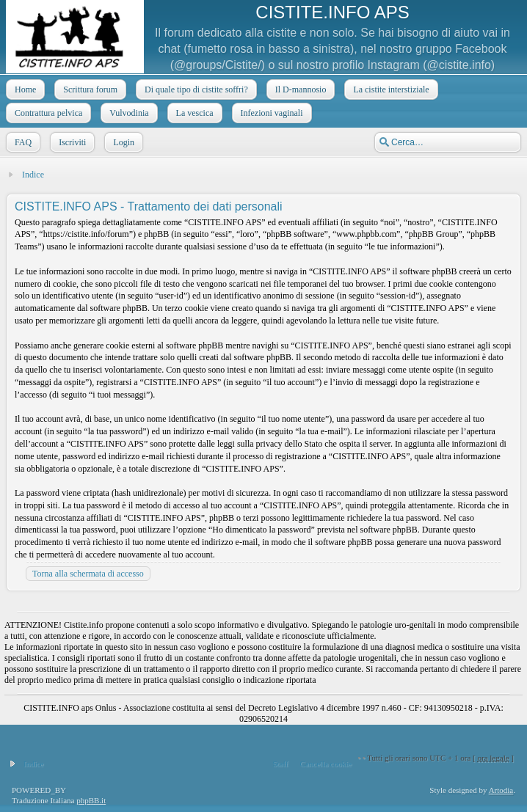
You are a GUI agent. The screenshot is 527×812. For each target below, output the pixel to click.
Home (24, 89)
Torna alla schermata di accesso (88, 574)
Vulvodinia (127, 113)
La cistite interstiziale (389, 89)
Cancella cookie (326, 764)
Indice (33, 175)
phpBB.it (91, 800)
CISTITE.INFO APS (332, 12)
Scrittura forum (89, 89)
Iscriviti (71, 142)
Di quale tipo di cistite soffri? (195, 89)
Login (122, 142)
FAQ (22, 142)
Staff (280, 764)
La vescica (193, 113)
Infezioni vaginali (270, 113)
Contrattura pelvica (47, 113)
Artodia (501, 790)
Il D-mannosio (299, 89)
